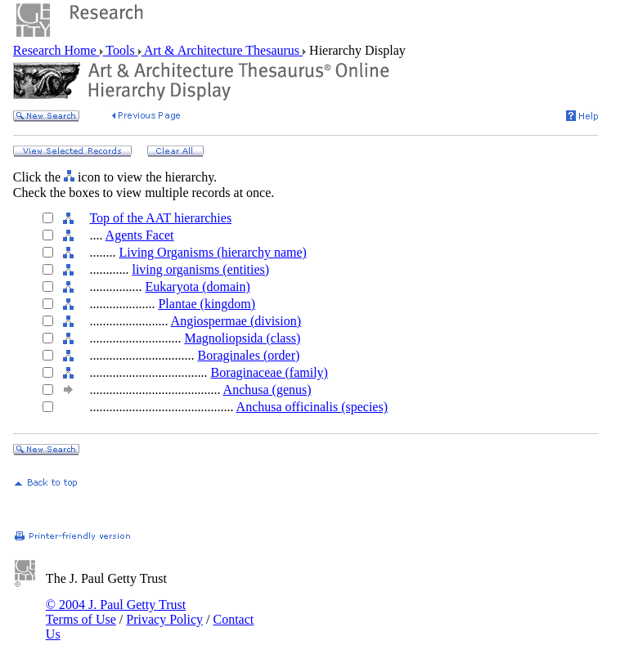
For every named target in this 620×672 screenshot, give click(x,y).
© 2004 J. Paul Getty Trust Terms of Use (116, 612)
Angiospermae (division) (236, 321)
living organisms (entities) (200, 269)
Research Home (56, 50)
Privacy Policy (164, 619)
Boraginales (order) (248, 355)
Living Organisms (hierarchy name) (212, 252)
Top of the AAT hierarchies (160, 218)
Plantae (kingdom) (207, 304)
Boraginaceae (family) (269, 372)
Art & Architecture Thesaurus (222, 50)
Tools (121, 50)
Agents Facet (140, 235)
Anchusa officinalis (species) (312, 407)
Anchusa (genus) (267, 390)
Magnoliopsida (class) (242, 338)
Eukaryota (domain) (197, 287)
